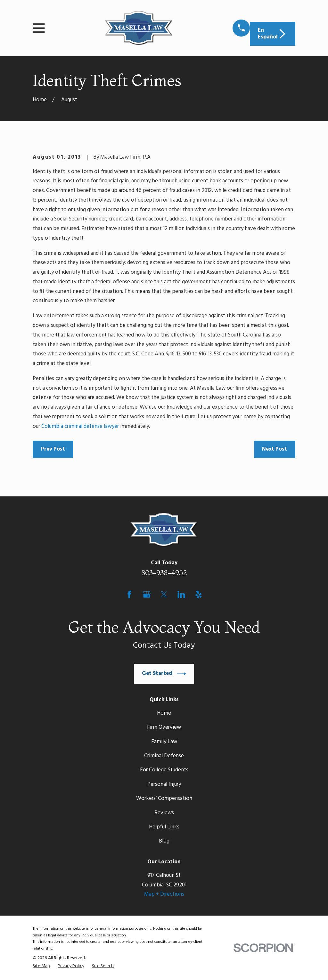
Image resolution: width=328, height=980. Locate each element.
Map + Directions (164, 894)
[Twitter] (164, 594)
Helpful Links (164, 827)
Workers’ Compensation (164, 798)
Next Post (275, 449)
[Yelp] (199, 594)
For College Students (164, 770)
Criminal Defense (164, 756)
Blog (164, 841)
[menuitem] (41, 966)
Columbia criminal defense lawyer (80, 426)
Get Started (164, 674)
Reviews (164, 813)
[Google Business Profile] (147, 594)
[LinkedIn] (181, 594)
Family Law (164, 742)
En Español (272, 33)
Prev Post (53, 449)
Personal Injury (164, 784)
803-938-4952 (164, 573)
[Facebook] (129, 594)
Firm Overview (164, 727)
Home (164, 713)
